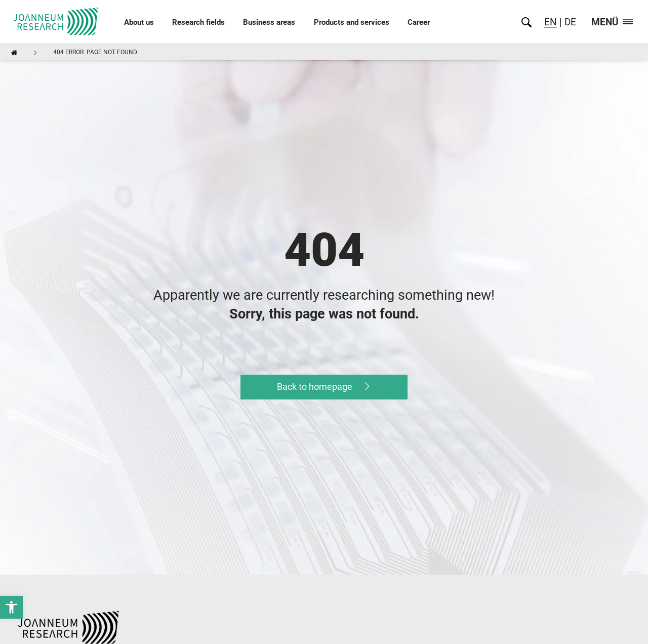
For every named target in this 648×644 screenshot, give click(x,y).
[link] (11, 607)
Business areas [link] (269, 22)
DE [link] (569, 22)
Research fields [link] (198, 22)
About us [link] (139, 22)
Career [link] (419, 22)
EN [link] (551, 22)
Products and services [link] (352, 22)
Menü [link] (612, 23)
